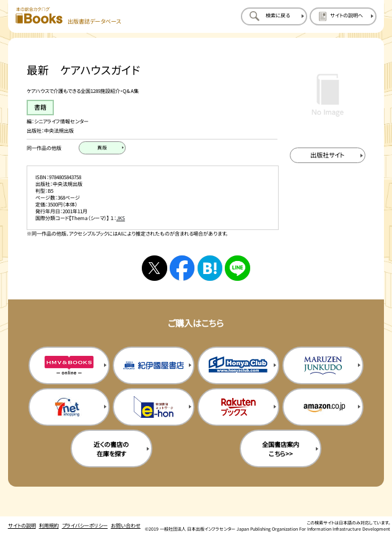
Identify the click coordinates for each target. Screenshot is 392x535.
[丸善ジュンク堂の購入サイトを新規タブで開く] (323, 365)
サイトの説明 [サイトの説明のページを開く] (22, 525)
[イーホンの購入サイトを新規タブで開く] (154, 407)
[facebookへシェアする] (182, 268)
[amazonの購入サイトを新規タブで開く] (323, 407)
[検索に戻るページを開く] (274, 16)
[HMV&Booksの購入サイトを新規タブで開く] (69, 365)
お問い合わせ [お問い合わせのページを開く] (126, 525)
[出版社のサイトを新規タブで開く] (328, 155)
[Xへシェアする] (155, 268)
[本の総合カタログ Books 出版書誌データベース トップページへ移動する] (68, 16)
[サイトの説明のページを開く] (343, 16)
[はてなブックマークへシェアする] (210, 268)
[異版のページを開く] (102, 148)
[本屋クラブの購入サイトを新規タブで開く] (238, 365)
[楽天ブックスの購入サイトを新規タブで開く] (238, 407)
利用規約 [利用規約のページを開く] (49, 525)
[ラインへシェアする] (237, 268)
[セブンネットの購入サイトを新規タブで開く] (69, 407)
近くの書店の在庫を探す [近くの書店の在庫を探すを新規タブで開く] (111, 449)
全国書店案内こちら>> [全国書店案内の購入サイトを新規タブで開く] (281, 449)
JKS (121, 218)
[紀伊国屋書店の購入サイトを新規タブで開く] (154, 365)
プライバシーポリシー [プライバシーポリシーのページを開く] (85, 525)
